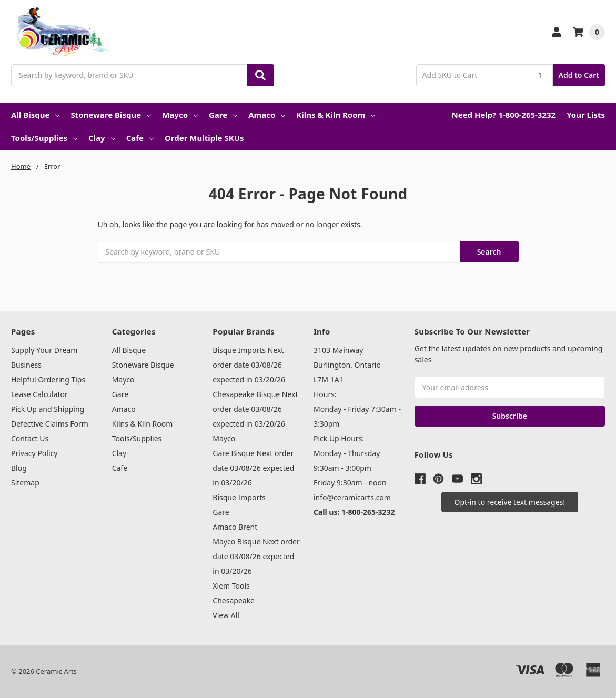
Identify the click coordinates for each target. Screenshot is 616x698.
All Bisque (35, 115)
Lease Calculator (39, 394)
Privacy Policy (34, 453)
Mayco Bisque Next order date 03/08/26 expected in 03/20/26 (256, 556)
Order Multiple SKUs (204, 138)
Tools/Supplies (44, 138)
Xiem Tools (231, 586)
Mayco (180, 115)
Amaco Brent (235, 527)
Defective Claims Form (50, 424)
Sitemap (25, 483)
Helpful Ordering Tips (48, 380)
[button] (510, 502)
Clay (102, 138)
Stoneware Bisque (111, 115)
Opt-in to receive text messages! (510, 502)
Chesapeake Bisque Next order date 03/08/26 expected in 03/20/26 (255, 409)
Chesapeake (234, 600)
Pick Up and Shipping (48, 409)
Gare (223, 115)
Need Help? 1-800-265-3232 (503, 115)
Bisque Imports (239, 497)
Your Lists (586, 115)
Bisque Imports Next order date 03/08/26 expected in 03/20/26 (249, 365)
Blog (19, 468)
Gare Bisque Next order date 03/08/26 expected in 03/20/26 (253, 468)
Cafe (140, 138)
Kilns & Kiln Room (336, 115)
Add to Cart (579, 75)
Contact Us (30, 438)
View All (226, 615)
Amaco (267, 115)
